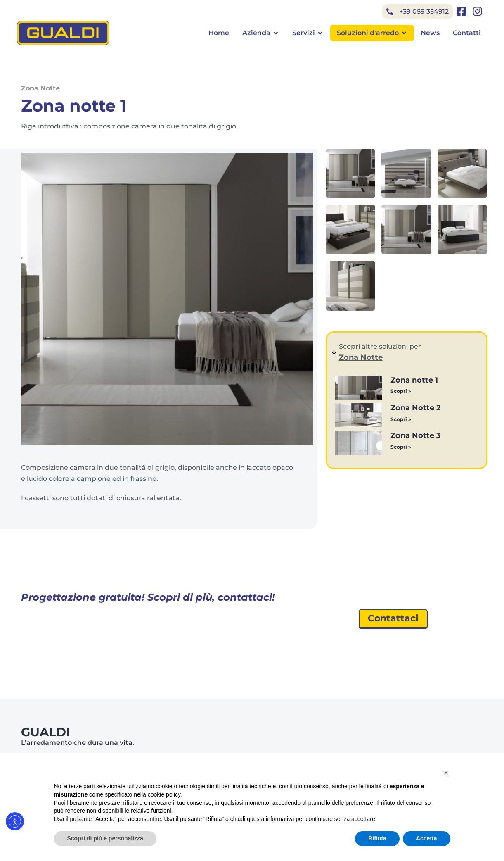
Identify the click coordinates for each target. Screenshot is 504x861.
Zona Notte (40, 88)
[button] (446, 773)
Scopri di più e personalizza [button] (105, 838)
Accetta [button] (427, 838)
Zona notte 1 (414, 380)
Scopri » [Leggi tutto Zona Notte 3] (401, 447)
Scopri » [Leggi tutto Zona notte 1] (401, 391)
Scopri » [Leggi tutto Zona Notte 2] (401, 419)
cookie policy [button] (164, 794)
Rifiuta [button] (377, 838)
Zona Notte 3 (416, 435)
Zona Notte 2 (416, 408)
